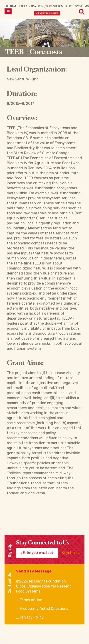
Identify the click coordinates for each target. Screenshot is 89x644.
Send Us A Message (34, 571)
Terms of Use (31, 600)
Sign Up (71, 553)
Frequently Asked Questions (44, 609)
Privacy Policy (32, 617)
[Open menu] (8, 11)
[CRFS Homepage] (47, 10)
